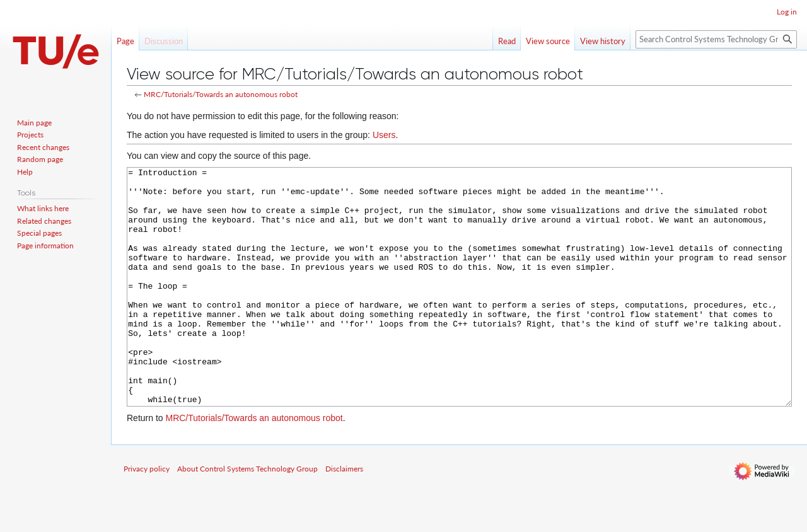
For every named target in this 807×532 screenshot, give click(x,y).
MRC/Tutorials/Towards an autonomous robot (221, 94)
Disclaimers (344, 516)
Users (384, 135)
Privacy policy (147, 516)
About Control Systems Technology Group (247, 516)
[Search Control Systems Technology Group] (716, 39)
